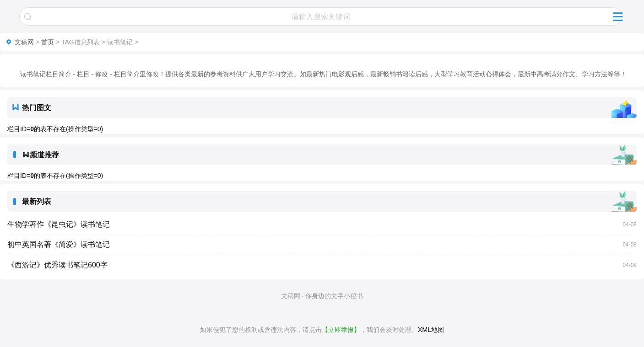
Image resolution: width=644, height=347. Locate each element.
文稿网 (24, 42)
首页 (48, 42)
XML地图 (431, 330)
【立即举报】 (341, 330)
